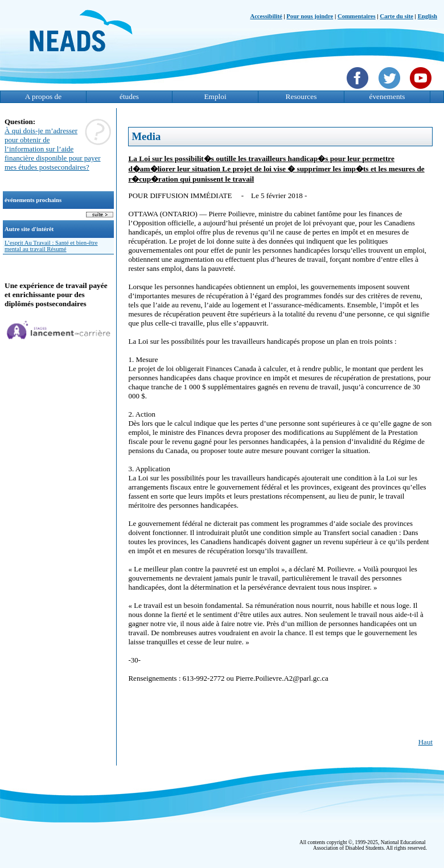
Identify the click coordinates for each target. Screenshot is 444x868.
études (129, 96)
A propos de (43, 96)
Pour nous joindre (310, 16)
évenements (387, 96)
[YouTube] (422, 90)
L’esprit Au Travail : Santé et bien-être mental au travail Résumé (51, 246)
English (427, 16)
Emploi (215, 96)
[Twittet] (391, 90)
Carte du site (396, 16)
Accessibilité (266, 16)
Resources (301, 96)
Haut (425, 742)
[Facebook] (359, 90)
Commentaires (357, 16)
